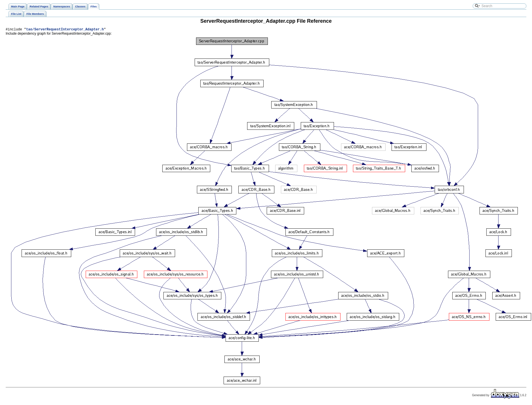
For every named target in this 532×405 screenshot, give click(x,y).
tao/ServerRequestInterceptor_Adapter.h (65, 30)
